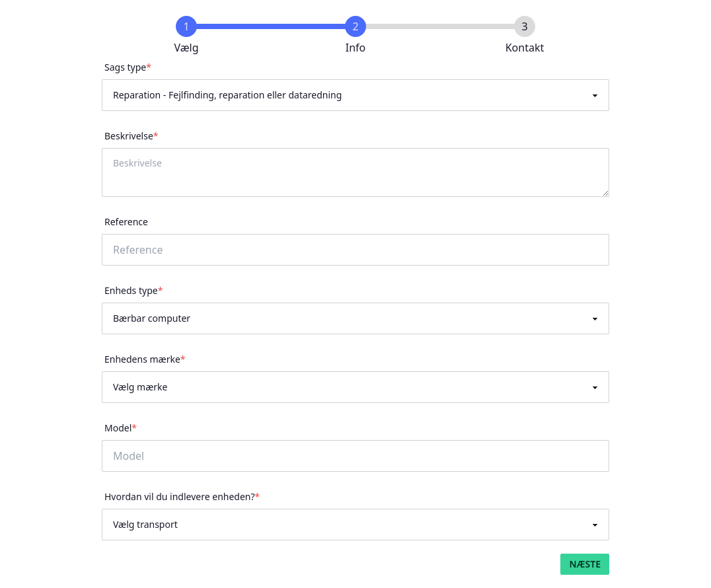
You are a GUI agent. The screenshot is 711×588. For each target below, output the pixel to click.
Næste (585, 564)
